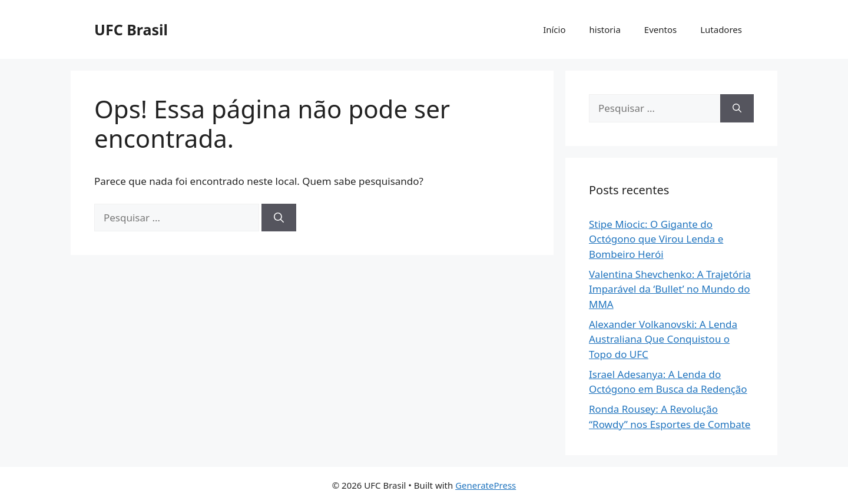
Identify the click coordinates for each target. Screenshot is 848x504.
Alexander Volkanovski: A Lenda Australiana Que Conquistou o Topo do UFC (663, 339)
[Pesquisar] (279, 218)
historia (605, 29)
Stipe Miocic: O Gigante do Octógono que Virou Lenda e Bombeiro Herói (656, 239)
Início (554, 29)
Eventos (660, 29)
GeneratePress (486, 485)
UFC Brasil (131, 29)
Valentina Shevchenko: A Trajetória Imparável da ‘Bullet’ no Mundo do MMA (670, 289)
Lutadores (721, 29)
